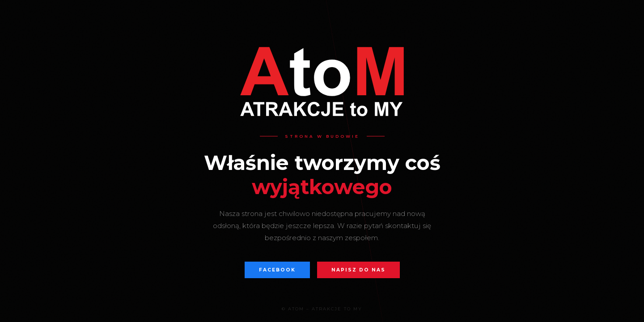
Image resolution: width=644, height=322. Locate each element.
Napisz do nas (358, 270)
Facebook (277, 270)
